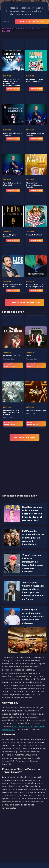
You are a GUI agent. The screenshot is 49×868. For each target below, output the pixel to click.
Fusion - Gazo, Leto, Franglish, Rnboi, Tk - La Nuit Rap (13, 413)
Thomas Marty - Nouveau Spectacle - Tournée (35, 186)
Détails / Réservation (10, 366)
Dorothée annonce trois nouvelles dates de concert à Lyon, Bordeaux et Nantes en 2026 (32, 514)
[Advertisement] (24, 469)
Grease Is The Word (34, 235)
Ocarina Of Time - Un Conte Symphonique (35, 286)
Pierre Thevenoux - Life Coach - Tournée (13, 286)
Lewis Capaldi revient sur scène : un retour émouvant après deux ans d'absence (33, 616)
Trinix (29, 356)
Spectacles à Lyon (25, 437)
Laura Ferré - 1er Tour (12, 356)
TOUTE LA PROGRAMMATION (24, 303)
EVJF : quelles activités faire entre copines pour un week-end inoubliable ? (33, 538)
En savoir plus (13, 89)
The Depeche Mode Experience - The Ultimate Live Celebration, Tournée (12, 82)
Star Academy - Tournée (36, 411)
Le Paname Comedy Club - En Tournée (34, 80)
